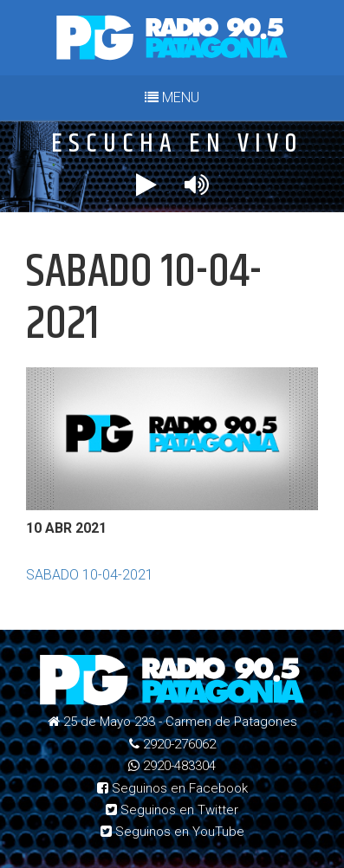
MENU (172, 97)
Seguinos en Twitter (172, 810)
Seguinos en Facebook (172, 788)
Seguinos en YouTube (172, 832)
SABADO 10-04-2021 (90, 575)
